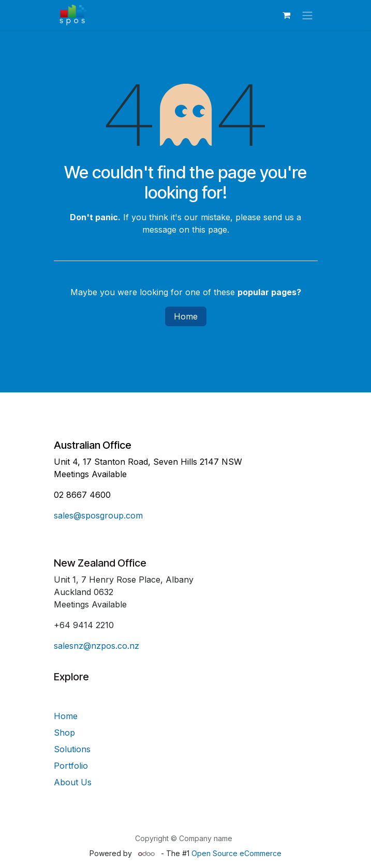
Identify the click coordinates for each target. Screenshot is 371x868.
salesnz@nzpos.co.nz (97, 646)
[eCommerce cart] (287, 15)
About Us (73, 782)
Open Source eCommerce (236, 853)
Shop (64, 733)
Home (186, 316)
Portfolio (71, 766)
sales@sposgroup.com (98, 515)
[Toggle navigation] (307, 15)
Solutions (72, 749)
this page (210, 230)
